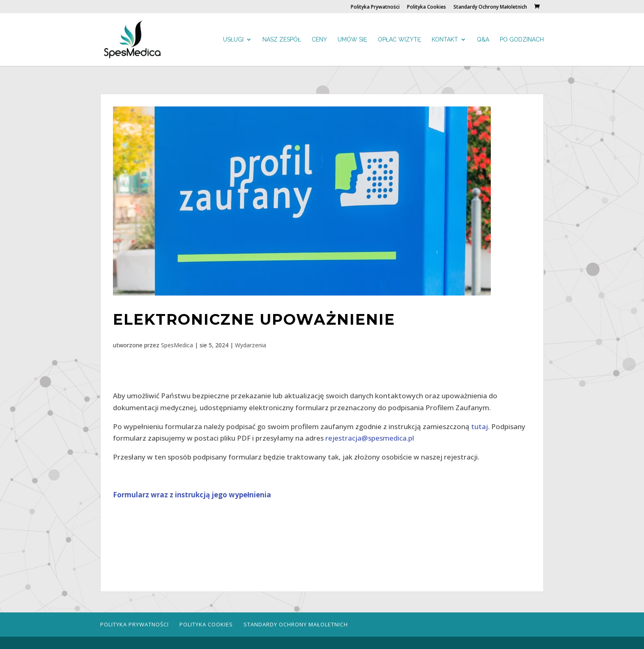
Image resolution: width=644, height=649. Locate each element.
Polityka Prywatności (375, 7)
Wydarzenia (251, 345)
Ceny (319, 40)
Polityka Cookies (427, 7)
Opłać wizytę (399, 40)
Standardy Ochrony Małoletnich (490, 7)
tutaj (480, 426)
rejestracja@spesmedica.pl (370, 438)
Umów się (352, 40)
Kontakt (445, 40)
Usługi (233, 40)
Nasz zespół (282, 40)
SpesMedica (177, 345)
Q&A (483, 40)
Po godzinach (522, 40)
